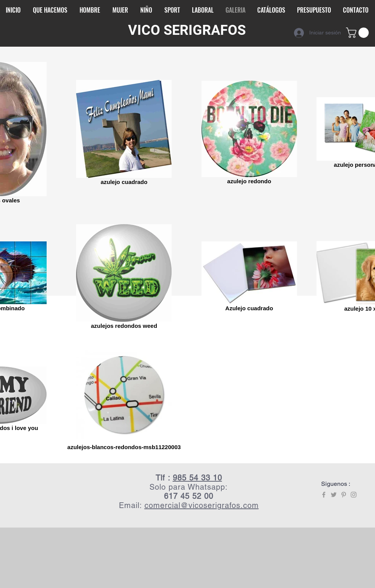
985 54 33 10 (197, 478)
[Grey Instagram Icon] (354, 495)
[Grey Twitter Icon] (334, 495)
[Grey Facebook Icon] (324, 495)
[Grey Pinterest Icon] (344, 495)
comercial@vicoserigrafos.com (202, 505)
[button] (359, 33)
